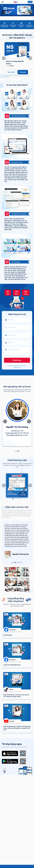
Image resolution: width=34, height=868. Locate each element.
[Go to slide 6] (21, 499)
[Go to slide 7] (22, 563)
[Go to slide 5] (19, 499)
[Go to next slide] (31, 12)
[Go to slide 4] (18, 499)
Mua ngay (23, 72)
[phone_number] (17, 327)
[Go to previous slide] (3, 12)
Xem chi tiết (11, 72)
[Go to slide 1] (15, 451)
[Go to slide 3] (18, 451)
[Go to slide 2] (17, 451)
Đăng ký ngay (17, 360)
